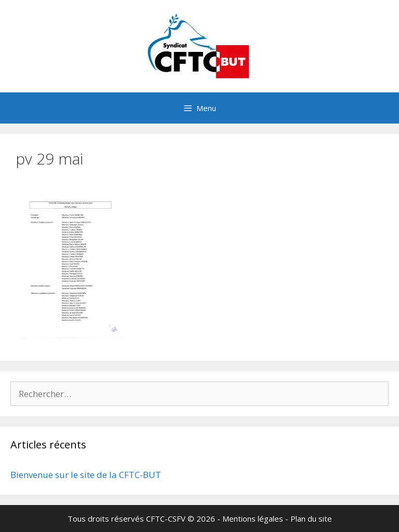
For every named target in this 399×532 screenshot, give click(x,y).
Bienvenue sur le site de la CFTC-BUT (86, 475)
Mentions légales (253, 519)
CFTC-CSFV (166, 519)
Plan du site (311, 519)
